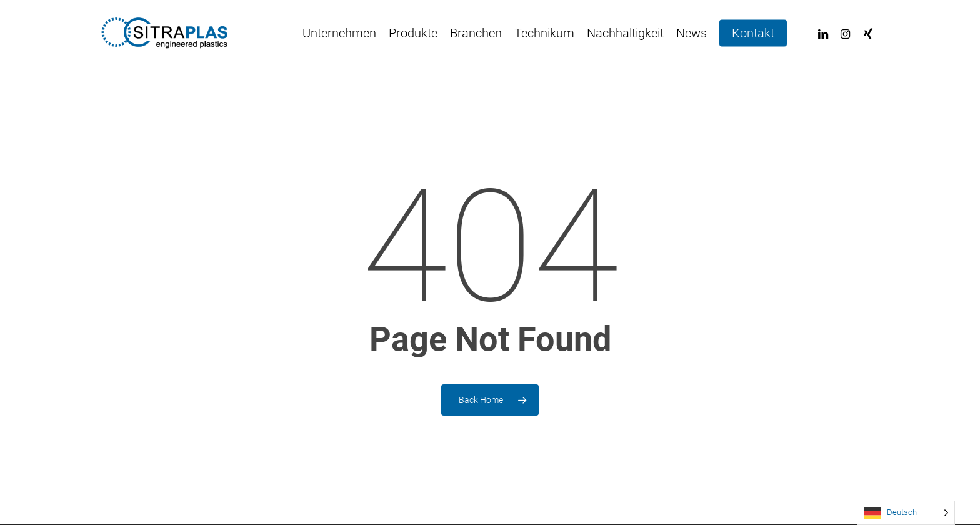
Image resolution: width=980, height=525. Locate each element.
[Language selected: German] (906, 513)
